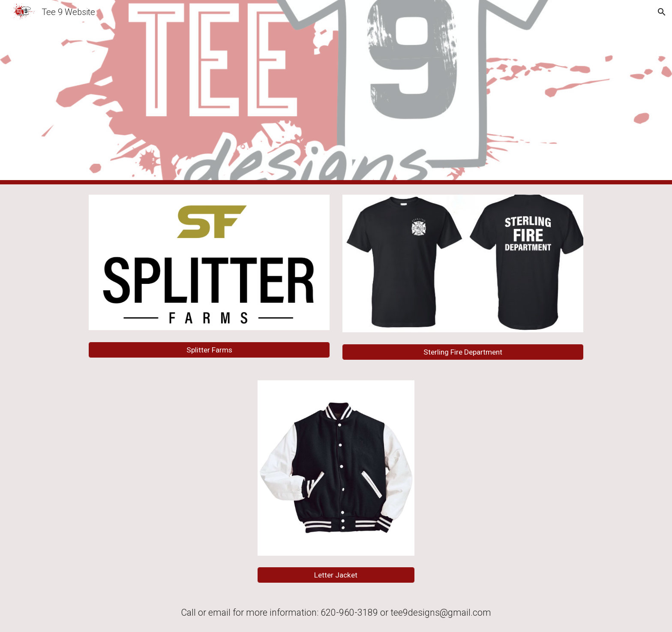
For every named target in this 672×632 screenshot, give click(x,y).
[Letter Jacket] (336, 575)
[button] (662, 12)
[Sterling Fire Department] (463, 352)
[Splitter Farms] (209, 350)
